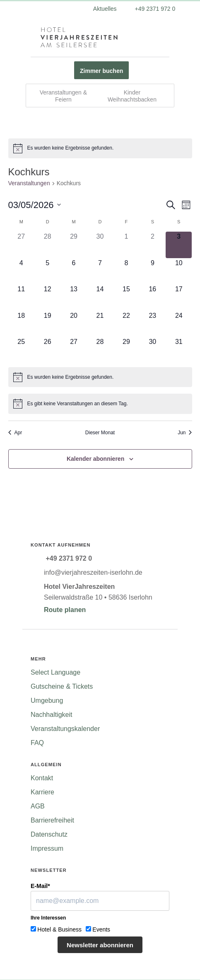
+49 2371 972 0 (154, 9)
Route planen (65, 610)
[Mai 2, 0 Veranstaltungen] (153, 245)
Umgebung (47, 701)
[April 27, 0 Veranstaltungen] (21, 245)
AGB (38, 806)
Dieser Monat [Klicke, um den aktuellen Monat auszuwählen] (100, 433)
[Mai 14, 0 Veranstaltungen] (100, 297)
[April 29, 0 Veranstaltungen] (73, 245)
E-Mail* (40, 886)
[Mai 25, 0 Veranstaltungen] (21, 350)
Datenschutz (49, 834)
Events (101, 929)
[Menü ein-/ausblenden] (31, 37)
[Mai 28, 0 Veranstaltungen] (100, 350)
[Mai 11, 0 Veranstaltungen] (21, 297)
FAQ (37, 743)
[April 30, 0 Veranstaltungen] (100, 245)
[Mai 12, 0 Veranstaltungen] (47, 297)
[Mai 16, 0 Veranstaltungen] (153, 297)
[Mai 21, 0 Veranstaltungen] (100, 324)
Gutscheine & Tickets (62, 686)
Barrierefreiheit (52, 820)
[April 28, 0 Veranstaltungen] (47, 245)
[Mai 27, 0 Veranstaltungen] (73, 350)
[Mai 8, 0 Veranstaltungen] (126, 271)
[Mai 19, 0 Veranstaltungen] (47, 324)
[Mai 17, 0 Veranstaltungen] (179, 297)
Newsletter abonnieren (100, 945)
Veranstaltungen (29, 183)
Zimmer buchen (101, 71)
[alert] (100, 148)
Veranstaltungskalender (65, 729)
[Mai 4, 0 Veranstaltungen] (21, 271)
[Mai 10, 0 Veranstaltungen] (179, 271)
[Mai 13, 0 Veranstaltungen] (73, 297)
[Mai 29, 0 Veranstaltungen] (126, 350)
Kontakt (42, 778)
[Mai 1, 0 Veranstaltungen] (126, 245)
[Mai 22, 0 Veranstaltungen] (126, 324)
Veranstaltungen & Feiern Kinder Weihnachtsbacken (98, 96)
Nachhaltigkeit (52, 715)
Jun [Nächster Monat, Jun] (185, 433)
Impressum (47, 848)
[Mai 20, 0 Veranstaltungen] (73, 324)
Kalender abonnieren (95, 459)
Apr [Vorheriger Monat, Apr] (15, 433)
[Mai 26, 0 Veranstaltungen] (47, 350)
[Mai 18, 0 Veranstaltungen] (21, 324)
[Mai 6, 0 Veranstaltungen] (73, 271)
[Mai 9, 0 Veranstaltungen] (153, 271)
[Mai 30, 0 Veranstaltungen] (153, 350)
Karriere (42, 792)
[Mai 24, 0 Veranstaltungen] (179, 324)
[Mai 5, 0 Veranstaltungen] (47, 271)
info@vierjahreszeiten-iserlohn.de (93, 572)
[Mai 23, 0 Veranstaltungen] (153, 324)
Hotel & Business (59, 929)
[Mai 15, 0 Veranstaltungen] (126, 297)
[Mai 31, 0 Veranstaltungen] (179, 350)
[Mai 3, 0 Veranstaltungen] (179, 245)
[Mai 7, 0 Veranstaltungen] (100, 271)
